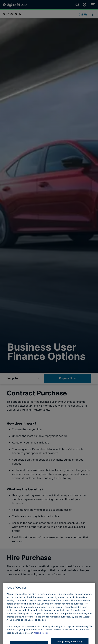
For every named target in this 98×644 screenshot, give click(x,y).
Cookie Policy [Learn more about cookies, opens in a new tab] (41, 638)
